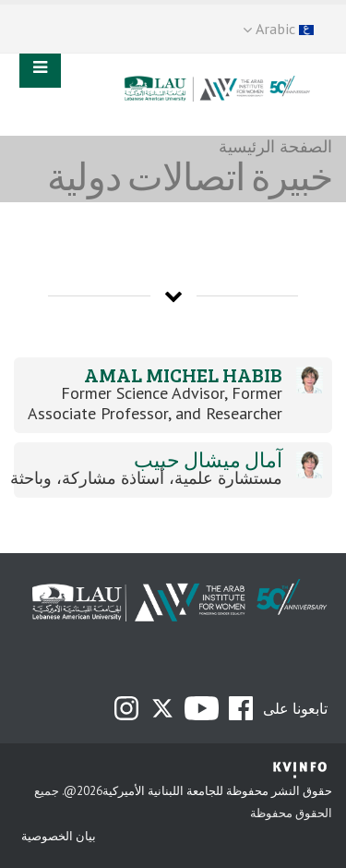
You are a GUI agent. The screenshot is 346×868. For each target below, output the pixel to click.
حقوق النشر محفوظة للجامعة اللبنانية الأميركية (217, 791)
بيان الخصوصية (59, 836)
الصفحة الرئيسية (275, 146)
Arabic (278, 29)
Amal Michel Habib (183, 374)
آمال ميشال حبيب (208, 459)
